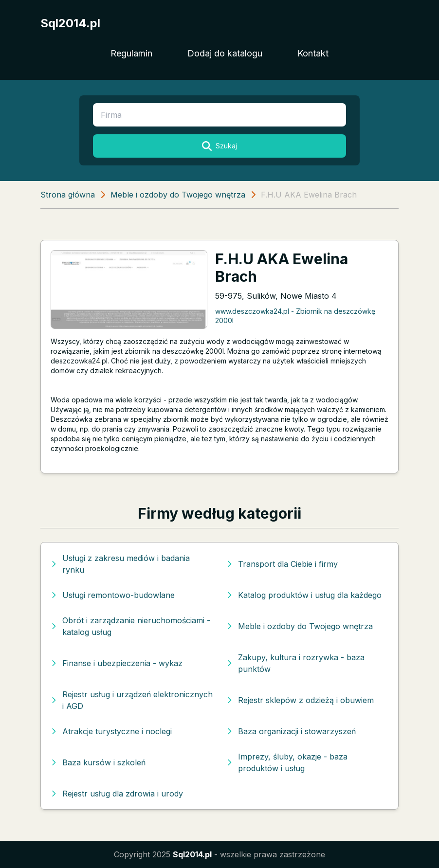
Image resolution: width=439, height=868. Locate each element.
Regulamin (131, 53)
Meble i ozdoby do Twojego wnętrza (178, 195)
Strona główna (68, 195)
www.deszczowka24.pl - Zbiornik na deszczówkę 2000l (295, 316)
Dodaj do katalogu (225, 53)
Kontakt (313, 53)
